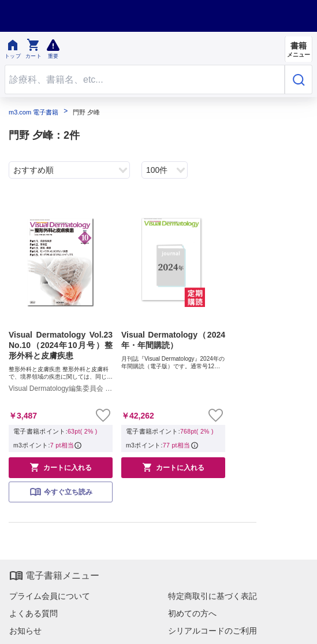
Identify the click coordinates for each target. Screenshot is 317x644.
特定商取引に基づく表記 (212, 596)
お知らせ (25, 631)
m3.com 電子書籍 (33, 112)
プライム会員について (50, 596)
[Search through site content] (145, 79)
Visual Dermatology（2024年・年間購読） (173, 340)
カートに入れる (61, 467)
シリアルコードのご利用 (212, 631)
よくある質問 (33, 613)
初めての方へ (192, 613)
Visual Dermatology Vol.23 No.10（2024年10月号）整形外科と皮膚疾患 (61, 345)
